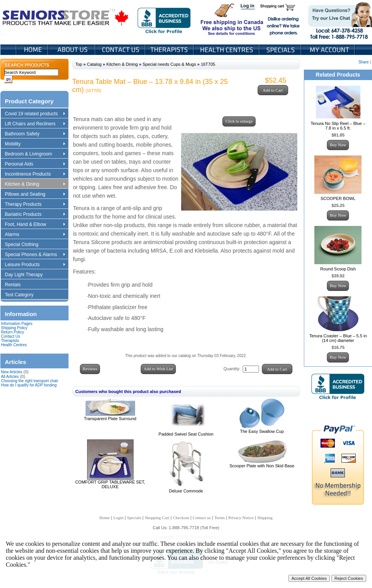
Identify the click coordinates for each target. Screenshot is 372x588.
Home (32, 50)
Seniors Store (66, 19)
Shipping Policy (14, 328)
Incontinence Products (35, 174)
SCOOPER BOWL (338, 198)
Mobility (35, 144)
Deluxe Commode (186, 491)
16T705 (208, 64)
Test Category (23, 295)
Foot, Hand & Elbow (35, 225)
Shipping (265, 518)
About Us (72, 50)
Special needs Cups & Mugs (169, 64)
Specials (281, 50)
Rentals (17, 285)
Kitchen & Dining (35, 185)
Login (248, 7)
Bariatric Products (35, 215)
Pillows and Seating (35, 195)
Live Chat (337, 19)
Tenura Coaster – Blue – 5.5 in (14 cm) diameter (338, 338)
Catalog (94, 64)
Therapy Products (35, 205)
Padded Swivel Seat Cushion (186, 434)
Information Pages (17, 324)
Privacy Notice (241, 518)
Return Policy (13, 332)
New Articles (12, 372)
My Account (329, 50)
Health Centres (14, 345)
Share (364, 62)
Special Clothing (26, 245)
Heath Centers (227, 50)
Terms (219, 518)
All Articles (10, 377)
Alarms (35, 235)
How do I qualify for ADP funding (29, 385)
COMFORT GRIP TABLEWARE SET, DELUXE (110, 484)
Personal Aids (35, 164)
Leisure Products (35, 265)
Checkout (181, 518)
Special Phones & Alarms (35, 255)
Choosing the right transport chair (30, 381)
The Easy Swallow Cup (262, 431)
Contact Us (121, 50)
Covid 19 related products (36, 114)
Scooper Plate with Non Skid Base (262, 466)
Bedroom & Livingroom (35, 154)
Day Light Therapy (28, 275)
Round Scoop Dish (338, 269)
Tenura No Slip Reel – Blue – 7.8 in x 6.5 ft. (338, 126)
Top (79, 64)
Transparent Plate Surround (110, 419)
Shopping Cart (280, 7)
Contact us (202, 518)
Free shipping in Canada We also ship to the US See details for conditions (216, 19)
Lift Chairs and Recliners (35, 124)
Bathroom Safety (35, 134)
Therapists (170, 50)
